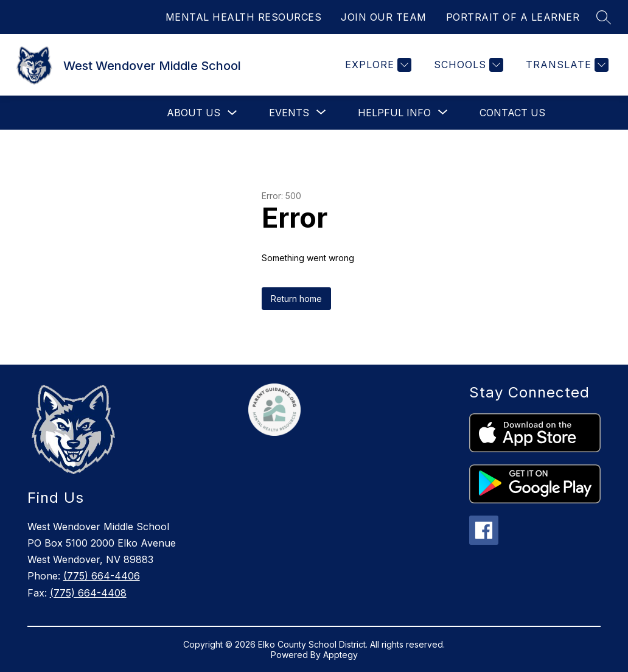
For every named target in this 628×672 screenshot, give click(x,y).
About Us (194, 113)
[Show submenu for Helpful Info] (394, 113)
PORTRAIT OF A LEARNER (513, 17)
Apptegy (340, 655)
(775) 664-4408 (88, 593)
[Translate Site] (566, 65)
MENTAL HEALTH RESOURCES (244, 17)
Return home (296, 299)
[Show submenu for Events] (289, 113)
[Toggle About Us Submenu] (232, 113)
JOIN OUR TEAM (384, 17)
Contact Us (512, 113)
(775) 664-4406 (102, 576)
